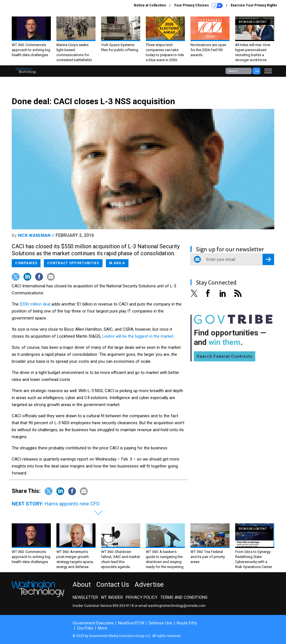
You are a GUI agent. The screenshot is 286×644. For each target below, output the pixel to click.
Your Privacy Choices (198, 6)
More (103, 628)
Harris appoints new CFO (72, 504)
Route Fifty (187, 623)
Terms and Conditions (184, 597)
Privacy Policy (142, 597)
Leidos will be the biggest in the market (138, 336)
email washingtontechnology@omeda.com (172, 606)
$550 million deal (35, 304)
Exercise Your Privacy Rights (254, 5)
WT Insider (112, 597)
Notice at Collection (150, 5)
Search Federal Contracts (225, 356)
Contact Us (113, 585)
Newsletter (85, 597)
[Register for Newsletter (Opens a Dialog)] (268, 259)
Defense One (160, 623)
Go (257, 71)
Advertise (149, 585)
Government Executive (93, 623)
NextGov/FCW (131, 623)
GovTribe (85, 628)
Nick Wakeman (34, 235)
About (82, 585)
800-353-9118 (123, 606)
